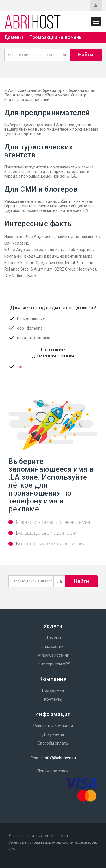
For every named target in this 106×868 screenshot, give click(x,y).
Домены (14, 37)
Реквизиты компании (53, 726)
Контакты (53, 699)
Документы (53, 734)
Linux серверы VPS (53, 664)
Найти (86, 55)
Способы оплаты (53, 743)
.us (20, 367)
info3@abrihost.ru (60, 758)
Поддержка (53, 690)
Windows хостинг (53, 655)
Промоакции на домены (56, 37)
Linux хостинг (53, 646)
